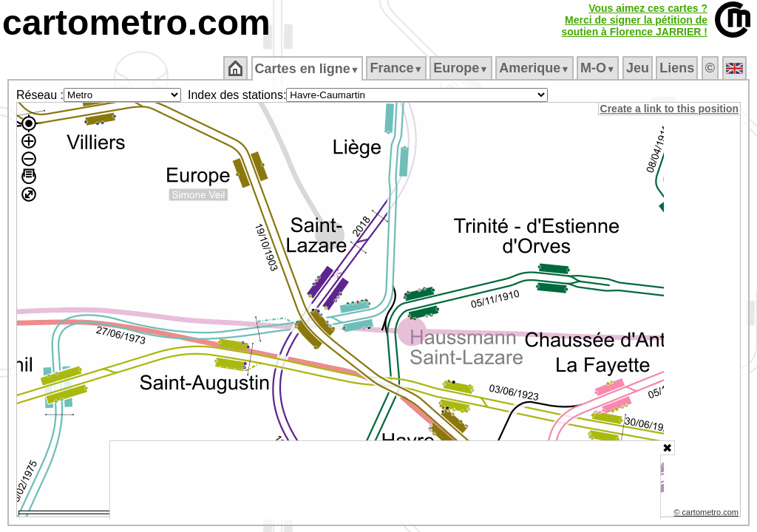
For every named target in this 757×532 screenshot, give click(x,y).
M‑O (599, 68)
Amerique (536, 68)
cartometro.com (136, 23)
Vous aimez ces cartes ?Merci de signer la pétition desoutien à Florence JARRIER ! (634, 20)
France (397, 68)
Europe (462, 68)
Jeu (638, 68)
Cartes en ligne (308, 69)
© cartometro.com (707, 514)
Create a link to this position (670, 109)
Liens (678, 68)
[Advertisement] (385, 480)
